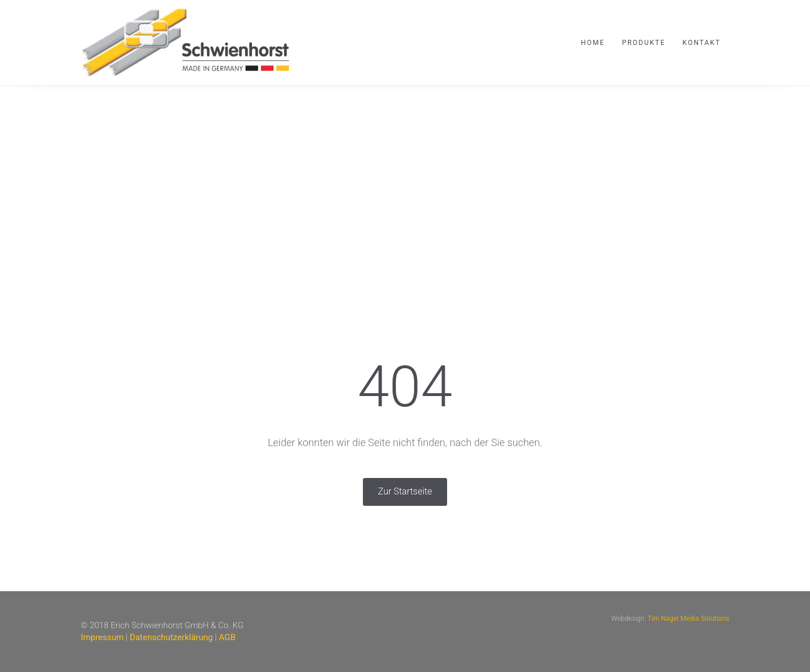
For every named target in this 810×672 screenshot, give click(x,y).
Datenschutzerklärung (171, 637)
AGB (227, 637)
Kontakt (702, 43)
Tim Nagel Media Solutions (688, 619)
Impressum (102, 637)
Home (593, 43)
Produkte (643, 43)
